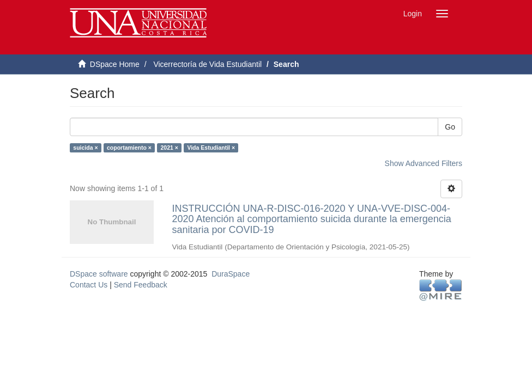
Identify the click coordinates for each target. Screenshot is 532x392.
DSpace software (99, 274)
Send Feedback (141, 285)
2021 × (169, 148)
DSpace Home (115, 64)
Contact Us (89, 285)
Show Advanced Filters (424, 163)
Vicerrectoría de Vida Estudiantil (207, 64)
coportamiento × (129, 148)
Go (450, 127)
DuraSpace (231, 274)
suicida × (85, 148)
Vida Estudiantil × (211, 148)
